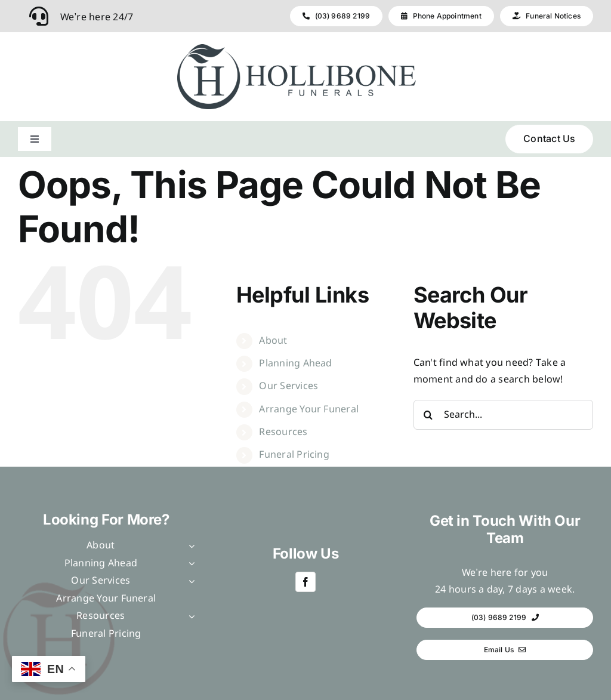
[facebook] (305, 582)
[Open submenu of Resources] (189, 616)
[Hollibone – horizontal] (297, 49)
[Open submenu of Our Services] (189, 581)
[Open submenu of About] (189, 546)
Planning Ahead (295, 364)
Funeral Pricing (294, 455)
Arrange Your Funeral (309, 410)
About (273, 341)
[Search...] (503, 415)
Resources (283, 432)
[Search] (428, 415)
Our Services (288, 386)
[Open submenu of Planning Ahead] (189, 564)
